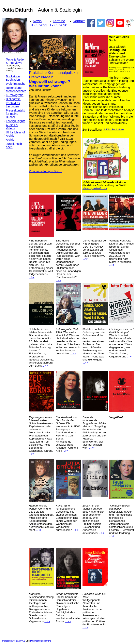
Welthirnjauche (16, 84)
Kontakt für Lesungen (13, 105)
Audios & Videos (12, 127)
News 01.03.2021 (38, 23)
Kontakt (79, 21)
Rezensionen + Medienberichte (16, 89)
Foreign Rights (16, 121)
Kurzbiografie (15, 95)
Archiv (10, 140)
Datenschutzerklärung (41, 641)
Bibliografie (13, 99)
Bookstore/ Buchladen (13, 78)
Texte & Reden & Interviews (16, 61)
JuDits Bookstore (114, 129)
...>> (85, 259)
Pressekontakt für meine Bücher (15, 114)
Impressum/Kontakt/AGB (14, 641)
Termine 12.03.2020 (58, 23)
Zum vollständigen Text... (45, 171)
